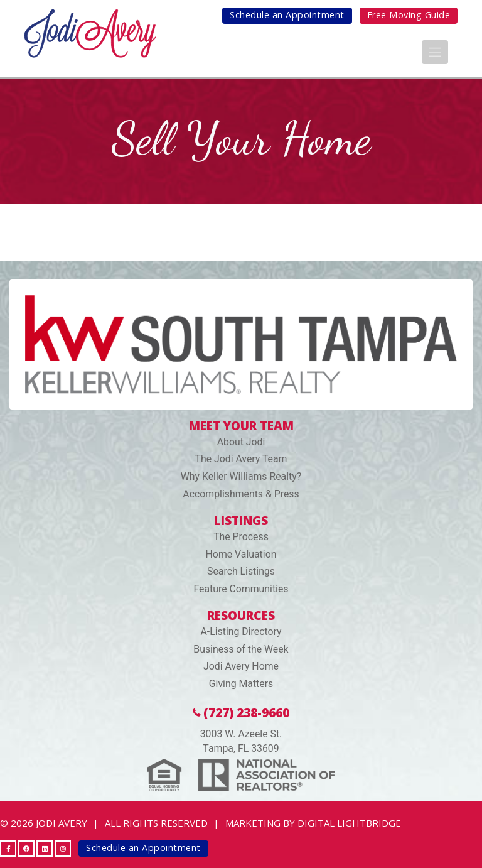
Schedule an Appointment (287, 15)
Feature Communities (241, 589)
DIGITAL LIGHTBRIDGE (349, 823)
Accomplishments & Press (241, 494)
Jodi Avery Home (241, 666)
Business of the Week (241, 649)
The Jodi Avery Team (241, 459)
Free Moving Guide (409, 15)
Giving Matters (241, 684)
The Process (241, 537)
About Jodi (241, 442)
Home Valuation (241, 554)
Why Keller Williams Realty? (241, 476)
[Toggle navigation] (435, 52)
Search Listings (241, 571)
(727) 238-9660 (241, 713)
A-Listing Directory (241, 632)
